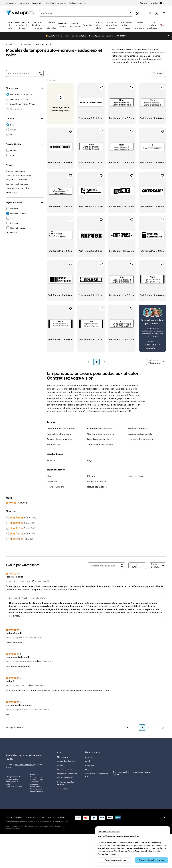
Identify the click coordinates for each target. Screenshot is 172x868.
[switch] (155, 3)
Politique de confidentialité (36, 828)
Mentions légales (59, 828)
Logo (90, 460)
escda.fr (21, 795)
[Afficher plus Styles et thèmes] (12, 232)
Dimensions (12, 88)
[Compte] (157, 13)
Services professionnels (140, 434)
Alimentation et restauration (61, 428)
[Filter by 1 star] (8, 539)
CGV (49, 828)
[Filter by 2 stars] (8, 534)
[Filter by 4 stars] (8, 523)
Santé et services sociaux (100, 444)
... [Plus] (18, 44)
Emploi (88, 761)
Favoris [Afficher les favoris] (158, 73)
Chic (49, 476)
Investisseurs (91, 765)
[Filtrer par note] (137, 566)
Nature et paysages (97, 487)
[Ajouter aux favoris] (101, 87)
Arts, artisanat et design (59, 434)
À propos (89, 757)
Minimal (91, 476)
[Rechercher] (130, 13)
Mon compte (63, 757)
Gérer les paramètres (115, 860)
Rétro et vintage (136, 476)
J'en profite (121, 36)
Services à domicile (137, 428)
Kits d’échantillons (65, 778)
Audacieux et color (44, 44)
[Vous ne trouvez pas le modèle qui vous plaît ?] (152, 328)
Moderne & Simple (97, 481)
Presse (88, 769)
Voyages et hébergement (140, 439)
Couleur (10, 118)
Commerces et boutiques (100, 428)
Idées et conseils (65, 769)
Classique (52, 481)
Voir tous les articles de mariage (126, 25)
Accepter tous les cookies (152, 860)
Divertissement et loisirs (99, 439)
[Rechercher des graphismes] (40, 73)
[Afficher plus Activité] (12, 193)
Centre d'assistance (66, 761)
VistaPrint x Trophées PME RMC (97, 775)
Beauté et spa (54, 444)
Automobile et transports (59, 439)
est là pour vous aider (24, 764)
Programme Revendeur (67, 774)
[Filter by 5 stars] (8, 518)
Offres (162, 25)
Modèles (28, 44)
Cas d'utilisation (14, 144)
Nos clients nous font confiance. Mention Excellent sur (134, 773)
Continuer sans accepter (109, 831)
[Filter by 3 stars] (8, 528)
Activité (10, 165)
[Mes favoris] (150, 13)
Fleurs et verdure (55, 487)
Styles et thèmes (14, 202)
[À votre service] (137, 13)
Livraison (61, 765)
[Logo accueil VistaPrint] (20, 13)
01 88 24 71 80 (11, 828)
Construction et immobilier (101, 434)
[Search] (122, 566)
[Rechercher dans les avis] (105, 566)
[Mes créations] (144, 13)
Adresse (51, 460)
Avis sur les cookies (107, 854)
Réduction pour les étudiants (65, 783)
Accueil (9, 44)
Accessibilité (63, 789)
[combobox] (84, 13)
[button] (88, 362)
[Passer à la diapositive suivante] (168, 36)
